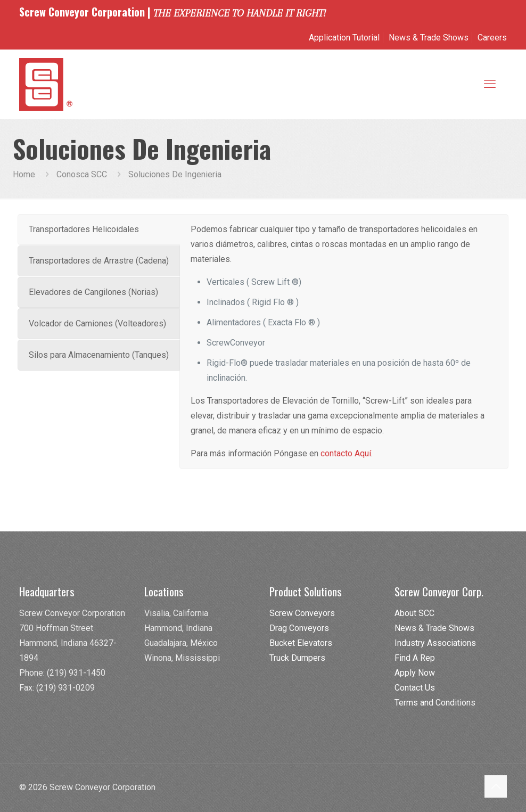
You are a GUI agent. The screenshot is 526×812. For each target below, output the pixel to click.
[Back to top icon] (496, 786)
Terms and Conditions (435, 703)
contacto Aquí (346, 453)
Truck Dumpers (297, 658)
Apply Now (415, 673)
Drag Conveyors (299, 628)
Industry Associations (435, 643)
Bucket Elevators (301, 643)
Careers (492, 38)
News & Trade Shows (429, 38)
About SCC (414, 613)
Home (24, 174)
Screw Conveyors (302, 613)
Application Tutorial (344, 38)
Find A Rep (415, 658)
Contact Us (415, 688)
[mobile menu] (490, 84)
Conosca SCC (82, 174)
